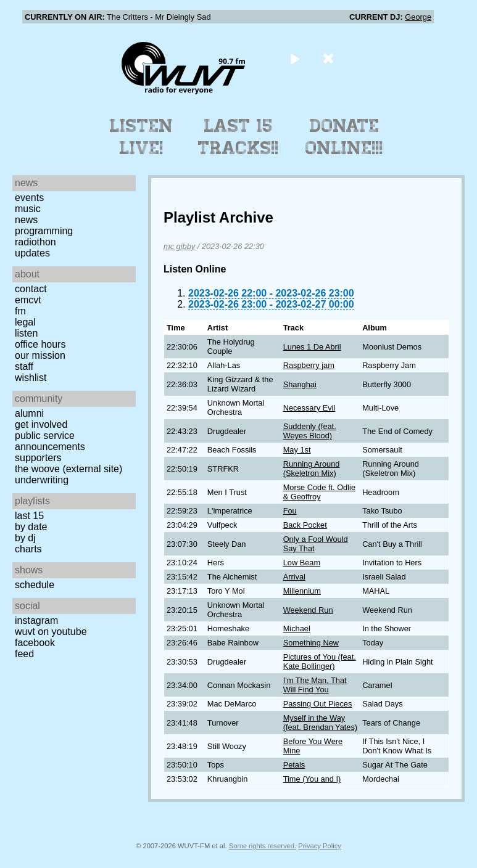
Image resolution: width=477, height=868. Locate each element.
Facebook (35, 643)
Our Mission (40, 355)
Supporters (38, 458)
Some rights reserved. (263, 846)
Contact (31, 289)
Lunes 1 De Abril (312, 347)
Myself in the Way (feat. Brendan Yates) (320, 723)
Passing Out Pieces (318, 704)
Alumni (29, 413)
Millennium (302, 591)
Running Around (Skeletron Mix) (312, 469)
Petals (294, 765)
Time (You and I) (312, 779)
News (26, 220)
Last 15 (29, 516)
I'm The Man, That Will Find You (315, 685)
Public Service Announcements (50, 441)
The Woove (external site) (68, 469)
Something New (311, 643)
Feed (24, 654)
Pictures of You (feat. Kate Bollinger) (320, 661)
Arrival (294, 577)
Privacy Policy (320, 846)
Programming (44, 231)
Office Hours (40, 344)
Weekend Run (308, 610)
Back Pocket (305, 525)
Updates (32, 253)
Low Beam (302, 563)
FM (20, 311)
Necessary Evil (309, 408)
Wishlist (31, 378)
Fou (290, 511)
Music (28, 209)
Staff (24, 366)
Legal (25, 322)
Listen (26, 333)
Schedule (35, 585)
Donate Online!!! (344, 137)
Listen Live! (142, 137)
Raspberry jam (309, 365)
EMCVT (28, 300)
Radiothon (35, 242)
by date (31, 527)
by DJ (25, 538)
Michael (297, 628)
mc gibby (179, 246)
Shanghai (300, 384)
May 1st (297, 450)
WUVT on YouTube (51, 632)
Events (29, 198)
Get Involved (41, 424)
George (418, 17)
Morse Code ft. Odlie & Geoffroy (319, 492)
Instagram (36, 620)
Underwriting (42, 480)
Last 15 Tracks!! (238, 137)
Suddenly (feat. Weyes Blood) (310, 431)
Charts (28, 549)
